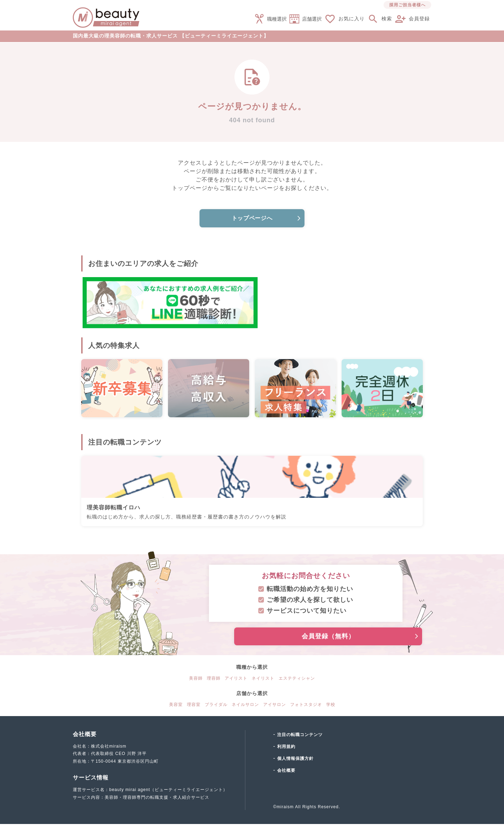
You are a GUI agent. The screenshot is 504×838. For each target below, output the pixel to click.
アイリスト (236, 692)
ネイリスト (263, 692)
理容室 (194, 719)
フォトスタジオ (306, 719)
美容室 (176, 719)
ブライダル (216, 719)
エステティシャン (297, 692)
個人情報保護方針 (295, 772)
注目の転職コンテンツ (300, 749)
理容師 (214, 692)
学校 (331, 719)
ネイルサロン (245, 719)
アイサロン (275, 719)
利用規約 (286, 761)
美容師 (196, 692)
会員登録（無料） (324, 650)
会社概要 (286, 784)
